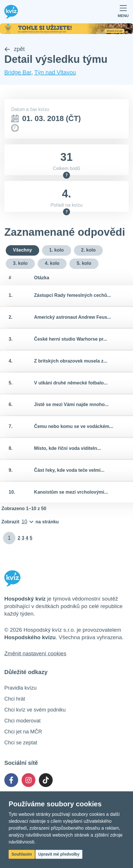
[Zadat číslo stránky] (9, 538)
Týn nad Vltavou (55, 72)
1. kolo (57, 250)
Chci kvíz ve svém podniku (35, 710)
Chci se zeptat (21, 743)
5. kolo (84, 263)
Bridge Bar (18, 72)
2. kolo (89, 250)
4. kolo (52, 263)
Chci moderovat (22, 721)
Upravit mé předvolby (59, 854)
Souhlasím (22, 854)
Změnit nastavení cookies (35, 653)
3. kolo (20, 263)
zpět (15, 49)
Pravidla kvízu (20, 688)
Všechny (22, 250)
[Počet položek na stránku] (30, 522)
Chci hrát (15, 699)
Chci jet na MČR (23, 732)
